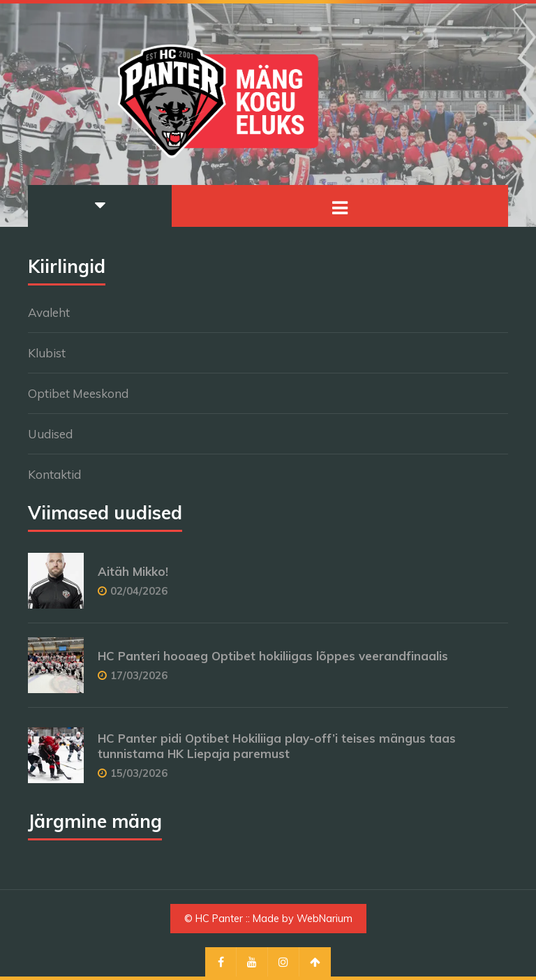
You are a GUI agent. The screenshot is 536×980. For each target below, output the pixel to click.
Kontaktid (54, 474)
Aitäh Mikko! (133, 571)
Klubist (47, 353)
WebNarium (325, 919)
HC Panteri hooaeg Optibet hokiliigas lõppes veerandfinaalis (273, 656)
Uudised (50, 434)
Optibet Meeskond (78, 393)
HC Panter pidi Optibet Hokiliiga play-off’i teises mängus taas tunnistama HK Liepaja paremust (277, 746)
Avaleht (49, 312)
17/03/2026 (139, 675)
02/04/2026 (139, 591)
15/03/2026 (139, 773)
